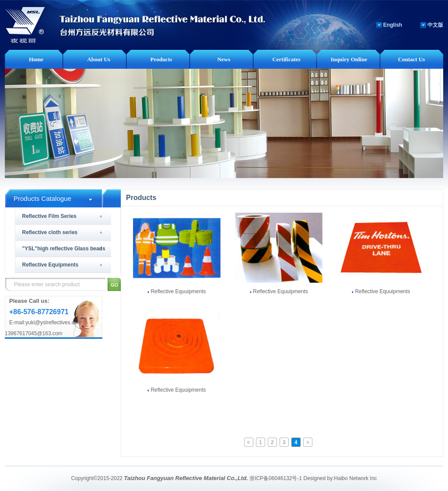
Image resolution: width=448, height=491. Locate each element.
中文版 (435, 25)
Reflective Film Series (49, 216)
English (393, 25)
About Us (98, 59)
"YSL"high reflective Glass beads (64, 249)
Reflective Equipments (51, 265)
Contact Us (412, 59)
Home (36, 59)
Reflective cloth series (50, 232)
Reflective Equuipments (177, 291)
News (224, 59)
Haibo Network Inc (356, 478)
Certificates (286, 59)
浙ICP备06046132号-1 (276, 478)
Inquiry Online (349, 59)
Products (161, 59)
